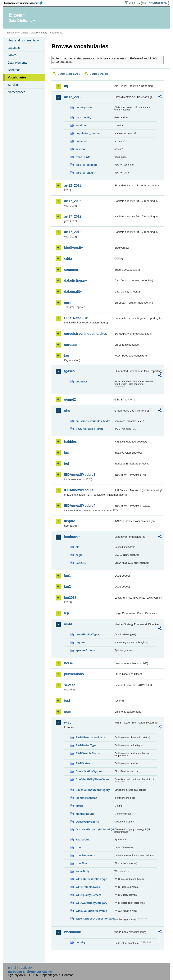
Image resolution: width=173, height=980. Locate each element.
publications (74, 674)
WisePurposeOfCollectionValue (94, 919)
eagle (79, 555)
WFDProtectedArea (88, 887)
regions (80, 642)
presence (81, 141)
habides (70, 442)
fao (67, 356)
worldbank (72, 932)
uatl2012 (81, 563)
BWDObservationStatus (91, 737)
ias (66, 453)
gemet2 (70, 400)
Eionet (24, 33)
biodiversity (73, 248)
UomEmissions (85, 855)
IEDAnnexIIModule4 (80, 506)
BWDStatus (83, 763)
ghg (67, 411)
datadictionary (75, 280)
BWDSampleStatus (88, 753)
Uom (78, 847)
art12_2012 (73, 97)
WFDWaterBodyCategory (91, 903)
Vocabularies (17, 77)
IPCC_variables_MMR (89, 429)
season (80, 149)
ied (66, 464)
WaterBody (83, 871)
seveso (70, 685)
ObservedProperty (87, 822)
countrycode (84, 107)
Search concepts (99, 74)
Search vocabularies (69, 74)
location (81, 125)
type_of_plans (85, 173)
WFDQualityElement (88, 895)
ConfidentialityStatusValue (92, 779)
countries (82, 382)
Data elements (17, 63)
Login (132, 3)
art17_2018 (73, 232)
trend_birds (83, 157)
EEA (25, 3)
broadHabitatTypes (88, 634)
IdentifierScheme (86, 798)
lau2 (67, 587)
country (80, 942)
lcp (66, 613)
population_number (88, 133)
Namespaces (17, 92)
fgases (69, 371)
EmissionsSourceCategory (93, 790)
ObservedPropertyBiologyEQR (94, 829)
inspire (69, 521)
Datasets (14, 48)
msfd (68, 624)
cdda (68, 258)
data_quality (83, 117)
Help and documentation (24, 40)
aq (66, 86)
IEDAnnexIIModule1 (80, 475)
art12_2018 (73, 185)
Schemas (14, 70)
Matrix (79, 806)
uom (68, 712)
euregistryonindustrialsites (85, 334)
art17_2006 (73, 201)
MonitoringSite (85, 814)
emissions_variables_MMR (93, 421)
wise (68, 723)
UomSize (81, 863)
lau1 (67, 576)
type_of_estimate (86, 165)
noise (68, 663)
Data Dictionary (39, 33)
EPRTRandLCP (76, 318)
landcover (72, 537)
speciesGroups (85, 650)
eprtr (68, 303)
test (67, 701)
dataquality (73, 292)
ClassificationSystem (89, 771)
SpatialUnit (83, 840)
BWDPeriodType (86, 745)
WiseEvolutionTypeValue (91, 911)
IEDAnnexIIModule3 (80, 490)
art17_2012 (73, 216)
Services (13, 85)
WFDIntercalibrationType (91, 879)
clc (77, 547)
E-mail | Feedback (20, 968)
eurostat (71, 345)
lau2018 (70, 598)
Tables (12, 55)
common (71, 270)
